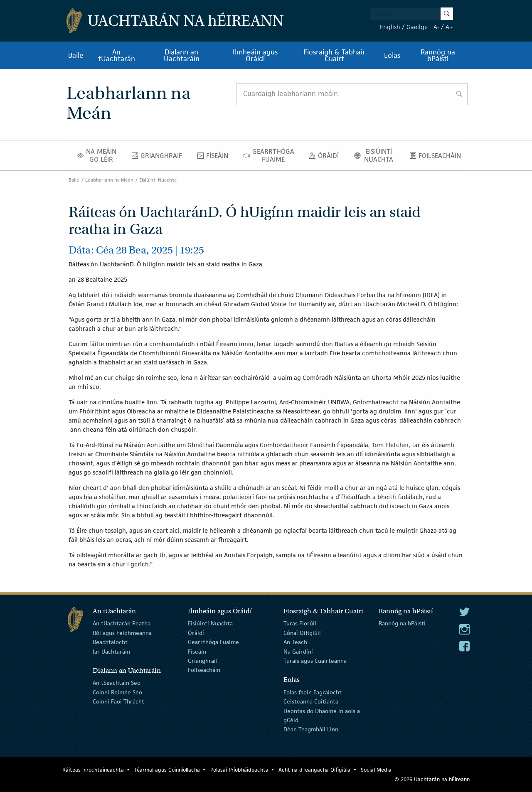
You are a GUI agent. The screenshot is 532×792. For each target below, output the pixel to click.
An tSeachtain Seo (117, 683)
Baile (76, 55)
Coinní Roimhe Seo (117, 692)
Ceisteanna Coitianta (311, 701)
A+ (449, 27)
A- (436, 27)
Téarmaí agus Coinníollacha (167, 770)
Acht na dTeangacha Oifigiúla (314, 770)
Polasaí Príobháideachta (239, 770)
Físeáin (215, 157)
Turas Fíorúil (300, 623)
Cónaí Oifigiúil (302, 633)
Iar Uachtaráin (111, 651)
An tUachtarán (117, 55)
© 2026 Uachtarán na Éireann (432, 779)
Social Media (376, 770)
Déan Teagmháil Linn (311, 729)
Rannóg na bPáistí (438, 55)
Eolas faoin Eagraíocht (313, 692)
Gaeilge (417, 27)
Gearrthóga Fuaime (271, 155)
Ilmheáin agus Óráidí (255, 55)
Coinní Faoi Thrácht (118, 701)
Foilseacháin (438, 157)
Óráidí (326, 157)
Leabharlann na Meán (109, 180)
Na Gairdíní (298, 651)
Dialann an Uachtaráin (182, 55)
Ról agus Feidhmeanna (122, 633)
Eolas (392, 55)
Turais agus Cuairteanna (315, 661)
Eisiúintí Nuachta (377, 155)
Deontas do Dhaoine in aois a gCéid (322, 715)
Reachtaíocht (110, 642)
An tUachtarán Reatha (122, 623)
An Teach (295, 642)
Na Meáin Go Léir (99, 155)
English (390, 27)
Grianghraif (159, 157)
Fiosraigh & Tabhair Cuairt (334, 55)
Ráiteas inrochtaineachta (93, 770)
